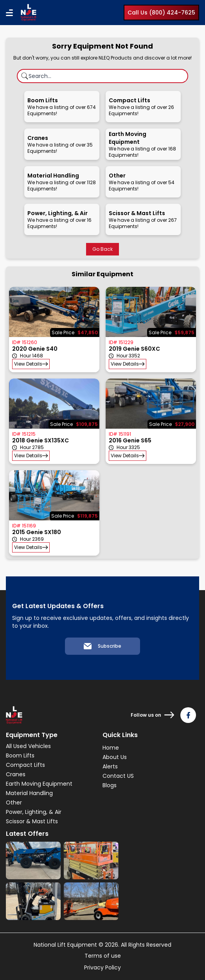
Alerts (110, 766)
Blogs (110, 785)
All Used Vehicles (28, 746)
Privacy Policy (102, 967)
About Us (115, 757)
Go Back (102, 249)
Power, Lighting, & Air (34, 812)
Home (111, 748)
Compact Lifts (25, 765)
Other (14, 802)
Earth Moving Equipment (39, 784)
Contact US (118, 776)
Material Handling (29, 793)
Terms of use (103, 956)
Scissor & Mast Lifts (32, 821)
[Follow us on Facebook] (188, 715)
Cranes (16, 774)
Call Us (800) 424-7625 (161, 13)
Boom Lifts (20, 755)
